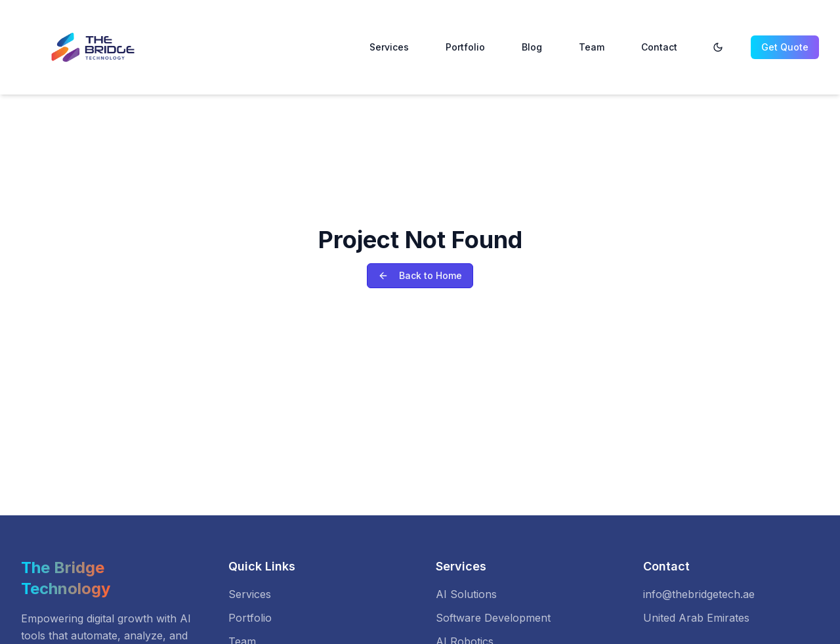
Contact (659, 47)
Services (389, 47)
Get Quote (785, 47)
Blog (532, 47)
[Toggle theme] (718, 47)
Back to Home (420, 275)
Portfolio (465, 47)
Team (592, 47)
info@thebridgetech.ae (699, 594)
